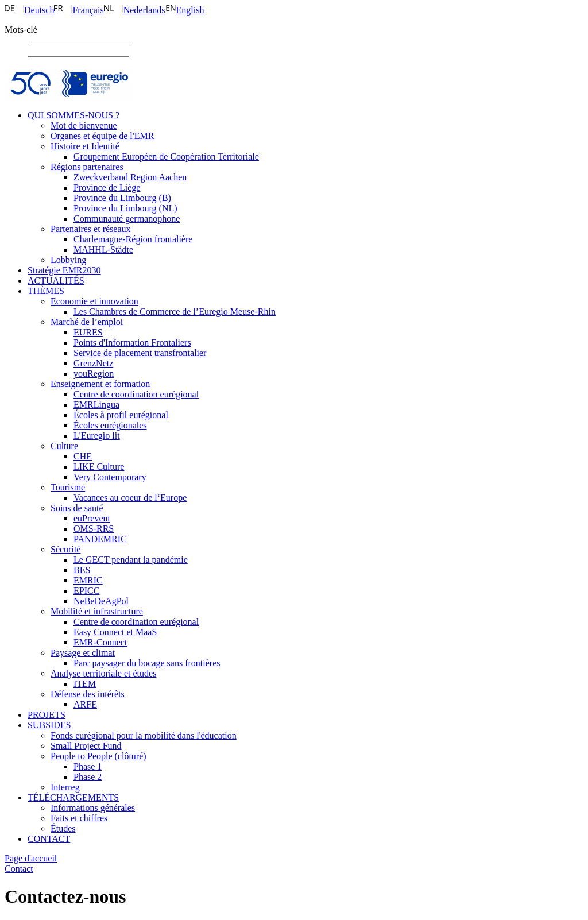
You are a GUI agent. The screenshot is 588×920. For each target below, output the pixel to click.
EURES (88, 332)
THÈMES (46, 291)
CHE (83, 456)
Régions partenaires (87, 167)
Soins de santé (77, 508)
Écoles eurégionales (110, 425)
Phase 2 (88, 777)
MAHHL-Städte (103, 250)
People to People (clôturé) (98, 756)
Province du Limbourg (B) (122, 198)
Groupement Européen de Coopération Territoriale (166, 156)
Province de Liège (107, 188)
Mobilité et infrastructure (97, 611)
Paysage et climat (83, 653)
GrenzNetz (93, 363)
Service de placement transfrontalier (140, 353)
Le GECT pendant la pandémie (131, 560)
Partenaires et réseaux (90, 229)
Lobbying (68, 260)
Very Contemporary (110, 477)
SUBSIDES (49, 725)
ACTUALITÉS (56, 281)
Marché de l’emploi (87, 322)
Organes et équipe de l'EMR (102, 136)
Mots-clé (21, 30)
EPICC (86, 591)
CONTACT (49, 839)
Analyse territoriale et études (103, 673)
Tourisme (68, 487)
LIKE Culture (99, 467)
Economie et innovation (94, 301)
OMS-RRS (94, 529)
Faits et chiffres (79, 818)
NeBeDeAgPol (101, 601)
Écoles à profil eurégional (121, 415)
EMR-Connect (100, 642)
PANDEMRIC (100, 539)
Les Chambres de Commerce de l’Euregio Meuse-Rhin (175, 312)
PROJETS (47, 715)
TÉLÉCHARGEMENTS (73, 797)
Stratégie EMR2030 (64, 270)
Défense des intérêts (88, 694)
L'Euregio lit (97, 436)
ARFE (85, 704)
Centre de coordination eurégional (136, 394)
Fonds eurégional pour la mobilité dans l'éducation (144, 735)
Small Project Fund (86, 746)
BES (82, 570)
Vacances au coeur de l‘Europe (130, 498)
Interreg (65, 787)
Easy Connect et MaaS (115, 632)
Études (63, 828)
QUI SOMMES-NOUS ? (73, 115)
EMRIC (88, 580)
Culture (64, 446)
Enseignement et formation (100, 384)
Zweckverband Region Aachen (130, 177)
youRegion (94, 374)
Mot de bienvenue (84, 125)
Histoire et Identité (85, 146)
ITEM (85, 684)
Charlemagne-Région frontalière (133, 239)
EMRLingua (96, 405)
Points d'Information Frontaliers (132, 343)
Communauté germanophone (127, 219)
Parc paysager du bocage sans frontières (147, 663)
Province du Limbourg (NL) (125, 208)
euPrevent (92, 518)
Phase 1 (88, 766)
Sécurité (65, 549)
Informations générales (93, 808)
